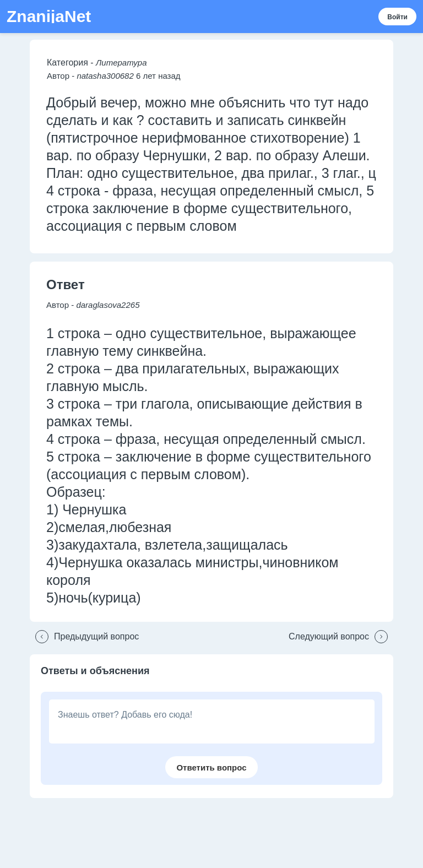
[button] (84, 637)
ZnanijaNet (49, 17)
